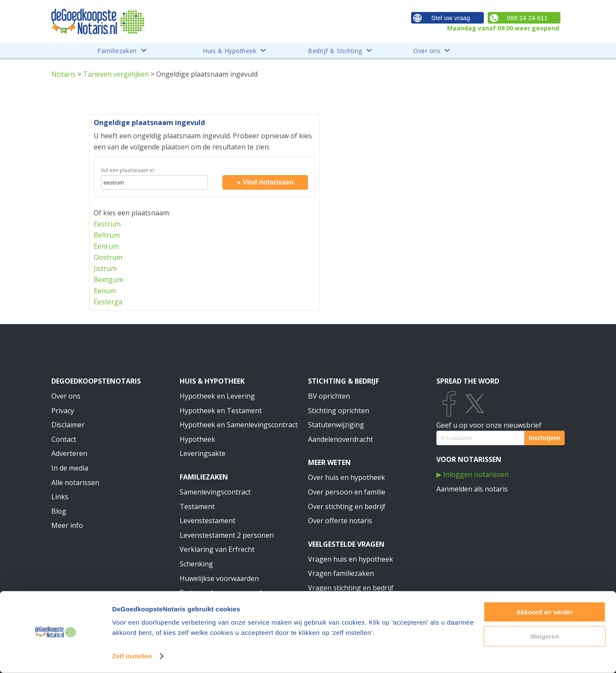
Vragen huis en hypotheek (351, 559)
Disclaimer (68, 425)
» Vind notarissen (265, 182)
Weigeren (544, 636)
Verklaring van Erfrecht (217, 549)
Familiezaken (204, 477)
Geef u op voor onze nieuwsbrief (489, 425)
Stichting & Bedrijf (344, 381)
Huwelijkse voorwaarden (219, 578)
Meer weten (329, 462)
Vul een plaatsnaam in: (128, 170)
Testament (197, 506)
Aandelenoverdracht (341, 439)
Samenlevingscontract (215, 492)
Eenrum (106, 246)
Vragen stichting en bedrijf (351, 588)
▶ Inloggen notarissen (472, 474)
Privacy (63, 411)
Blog (59, 511)
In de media (70, 468)
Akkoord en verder (545, 612)
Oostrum (108, 257)
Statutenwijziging (336, 425)
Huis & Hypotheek (212, 381)
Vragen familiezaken (341, 573)
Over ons (66, 396)
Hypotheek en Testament (221, 411)
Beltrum (107, 235)
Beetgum (108, 280)
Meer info (67, 525)
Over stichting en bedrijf (347, 506)
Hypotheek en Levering (217, 396)
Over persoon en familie (347, 492)
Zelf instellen (132, 656)
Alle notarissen (75, 482)
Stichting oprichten (339, 411)
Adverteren (69, 453)
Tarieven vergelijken (116, 74)
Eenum (105, 291)
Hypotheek (197, 439)
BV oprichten (329, 396)
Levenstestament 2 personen (227, 535)
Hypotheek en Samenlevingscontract (239, 425)
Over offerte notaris (340, 521)
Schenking (196, 564)
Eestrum (107, 224)
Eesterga (108, 302)
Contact (64, 439)
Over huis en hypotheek (346, 477)
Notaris (64, 74)
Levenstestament (207, 521)
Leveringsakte (203, 453)
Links (60, 497)
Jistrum (105, 268)
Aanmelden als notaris (472, 489)
